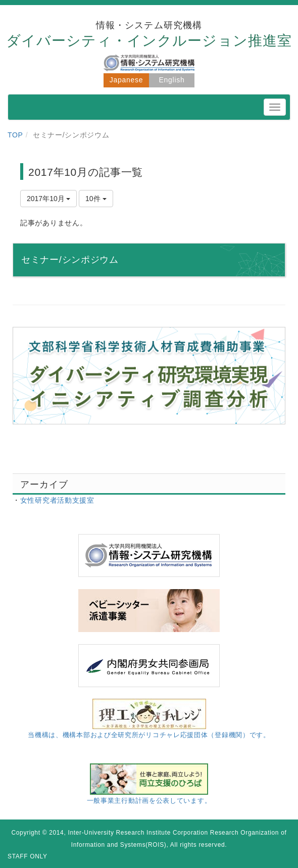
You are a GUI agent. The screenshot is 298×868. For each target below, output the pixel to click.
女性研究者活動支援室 (57, 500)
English (172, 80)
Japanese (126, 80)
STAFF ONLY (28, 856)
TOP (15, 135)
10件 (96, 199)
